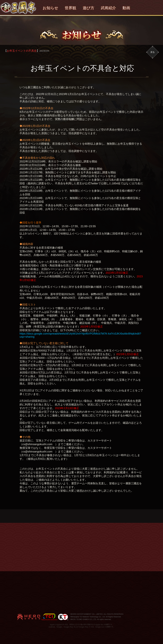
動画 (126, 8)
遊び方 (88, 8)
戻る (153, 52)
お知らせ (50, 8)
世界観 (70, 8)
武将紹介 (108, 8)
